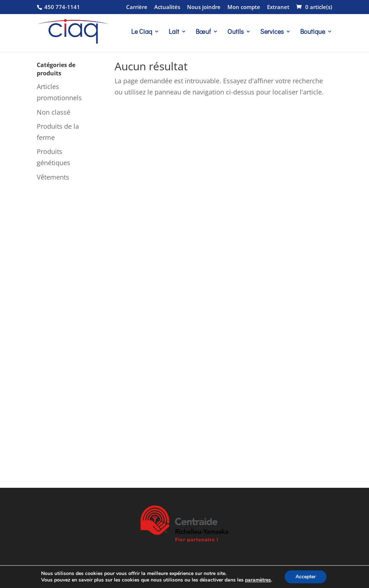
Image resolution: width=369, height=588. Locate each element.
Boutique (313, 32)
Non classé (54, 112)
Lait (174, 32)
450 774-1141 (61, 7)
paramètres (258, 580)
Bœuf (203, 32)
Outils (235, 32)
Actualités (167, 7)
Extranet (278, 7)
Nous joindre (204, 7)
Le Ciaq (142, 32)
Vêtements (53, 177)
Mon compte (244, 7)
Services (272, 32)
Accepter (306, 577)
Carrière (137, 7)
